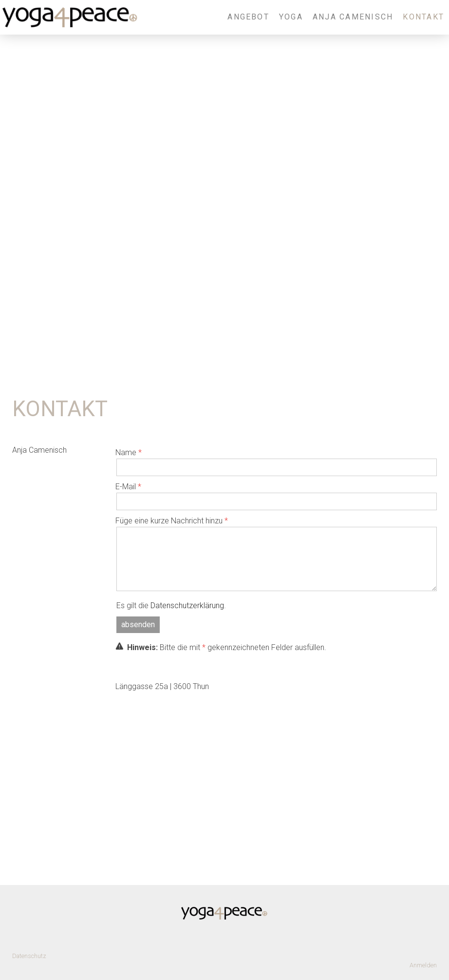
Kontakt (423, 17)
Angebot (248, 17)
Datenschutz (29, 956)
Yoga (291, 17)
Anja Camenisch (353, 17)
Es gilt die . (171, 605)
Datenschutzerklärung (187, 605)
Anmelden (423, 965)
